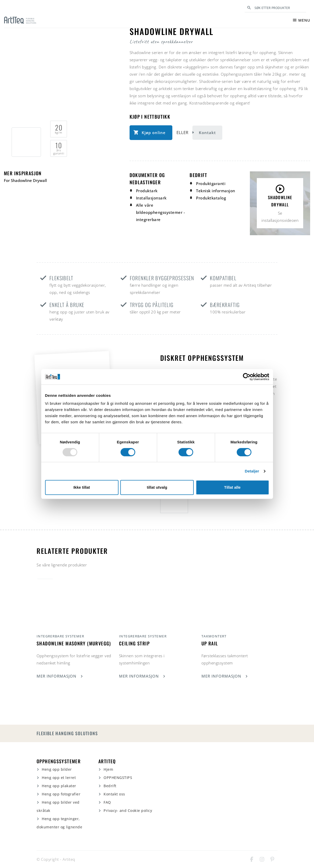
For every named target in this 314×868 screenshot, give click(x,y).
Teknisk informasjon (216, 191)
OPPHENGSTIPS (118, 778)
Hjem (108, 769)
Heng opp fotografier (61, 794)
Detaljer (252, 471)
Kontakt (207, 133)
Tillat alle (232, 487)
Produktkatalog (211, 198)
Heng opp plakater (59, 786)
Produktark (147, 191)
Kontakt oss (114, 794)
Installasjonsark (151, 198)
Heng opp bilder (57, 769)
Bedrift (110, 786)
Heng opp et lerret (59, 778)
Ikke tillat (82, 487)
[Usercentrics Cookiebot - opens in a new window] (247, 377)
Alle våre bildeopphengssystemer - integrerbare (161, 212)
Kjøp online (154, 133)
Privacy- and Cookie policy (128, 810)
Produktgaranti (211, 183)
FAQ (107, 802)
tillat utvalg (157, 487)
